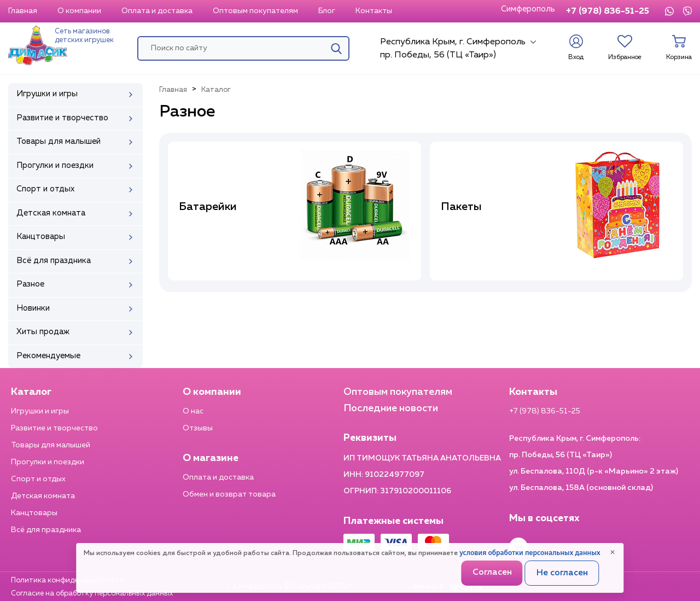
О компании (79, 11)
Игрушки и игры (40, 411)
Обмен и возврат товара (229, 494)
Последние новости (391, 409)
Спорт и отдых (38, 479)
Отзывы (198, 428)
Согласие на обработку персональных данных (92, 594)
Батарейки (208, 207)
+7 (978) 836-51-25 (608, 11)
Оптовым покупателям (255, 11)
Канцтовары (34, 513)
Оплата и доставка (157, 11)
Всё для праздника (46, 530)
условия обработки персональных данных (530, 553)
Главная (23, 11)
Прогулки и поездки (48, 462)
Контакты (374, 11)
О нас (193, 411)
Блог (327, 11)
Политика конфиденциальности (68, 580)
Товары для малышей (51, 445)
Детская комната (43, 496)
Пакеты (461, 207)
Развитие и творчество (54, 428)
